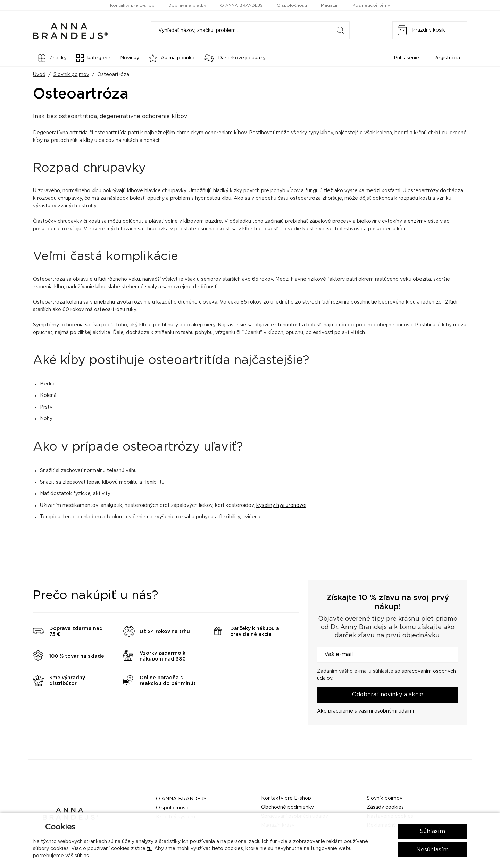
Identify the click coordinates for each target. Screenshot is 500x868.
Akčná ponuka (172, 58)
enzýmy (417, 221)
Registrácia (447, 58)
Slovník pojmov (71, 75)
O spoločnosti (292, 5)
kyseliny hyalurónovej (281, 505)
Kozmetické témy (371, 5)
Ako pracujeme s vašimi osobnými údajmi (365, 711)
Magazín (330, 5)
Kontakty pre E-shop (132, 5)
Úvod (39, 75)
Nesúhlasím (432, 850)
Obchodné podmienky (287, 807)
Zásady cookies (385, 807)
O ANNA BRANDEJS (241, 5)
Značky (52, 58)
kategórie (93, 58)
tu (149, 849)
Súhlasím (432, 831)
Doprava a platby (187, 5)
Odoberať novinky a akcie (388, 695)
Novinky (130, 58)
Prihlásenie (406, 58)
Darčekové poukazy (235, 58)
